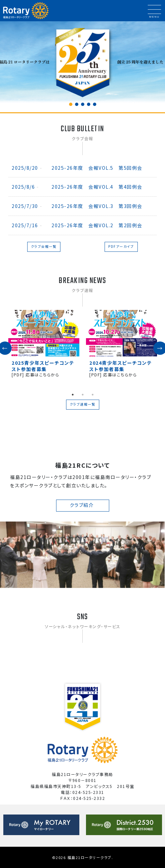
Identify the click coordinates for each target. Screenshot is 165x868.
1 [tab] (73, 395)
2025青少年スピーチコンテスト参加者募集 (43, 366)
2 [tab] (83, 395)
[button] (71, 104)
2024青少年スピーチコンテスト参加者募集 (121, 366)
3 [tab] (93, 395)
